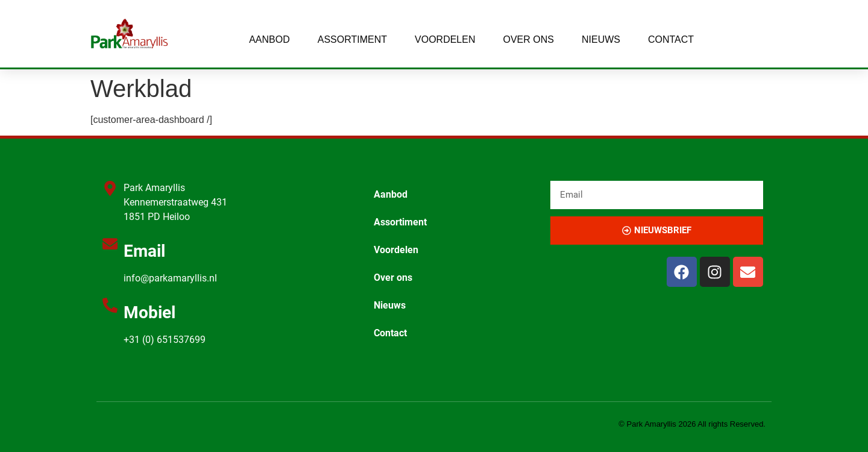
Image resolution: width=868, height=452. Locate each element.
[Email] (110, 244)
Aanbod (269, 39)
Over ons (528, 39)
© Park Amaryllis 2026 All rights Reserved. (692, 424)
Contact (671, 39)
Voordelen (445, 39)
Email (144, 251)
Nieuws (601, 39)
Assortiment (352, 39)
